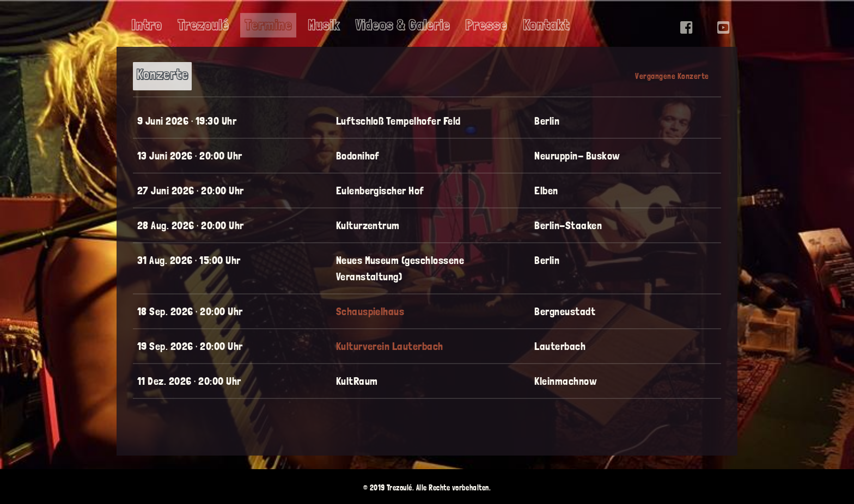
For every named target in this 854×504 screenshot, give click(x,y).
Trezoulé (203, 25)
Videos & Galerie (402, 25)
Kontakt (546, 25)
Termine (268, 25)
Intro (147, 25)
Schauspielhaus (370, 311)
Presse (486, 25)
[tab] (162, 76)
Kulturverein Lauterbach (390, 346)
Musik (324, 25)
